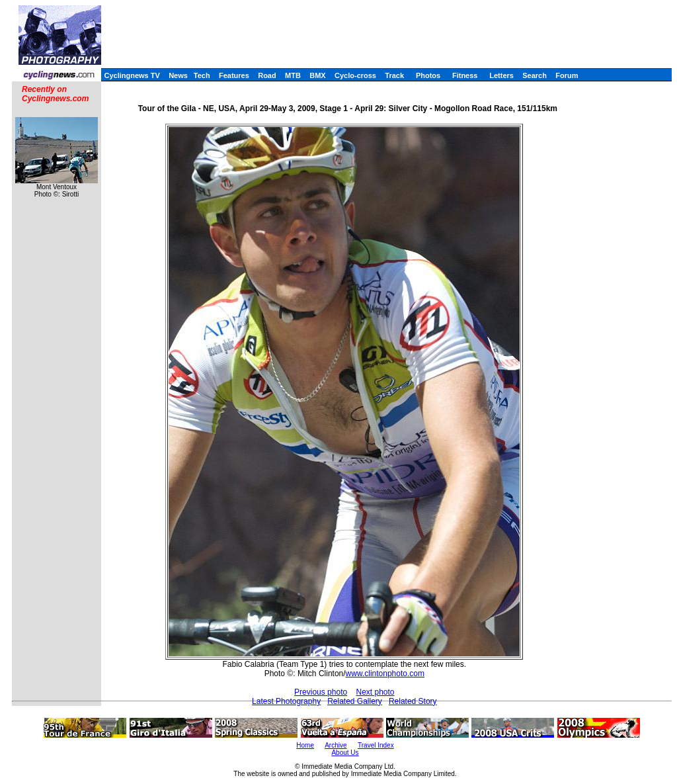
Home (305, 745)
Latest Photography (286, 701)
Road (267, 75)
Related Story (413, 701)
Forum (567, 75)
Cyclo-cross (355, 75)
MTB (293, 75)
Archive (336, 745)
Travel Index (376, 745)
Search (535, 75)
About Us (345, 753)
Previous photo (321, 692)
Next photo (376, 692)
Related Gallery (355, 701)
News (178, 75)
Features (234, 75)
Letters (501, 75)
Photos (428, 75)
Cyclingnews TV (132, 75)
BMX (317, 75)
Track (394, 75)
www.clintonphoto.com (385, 674)
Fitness (465, 75)
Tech (202, 75)
